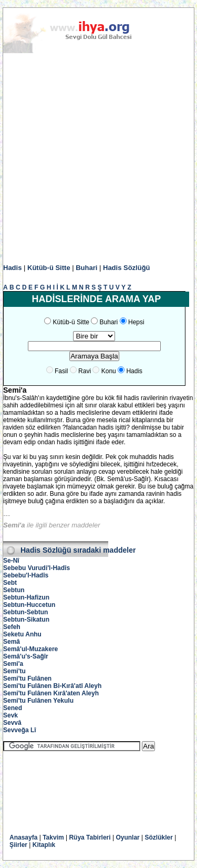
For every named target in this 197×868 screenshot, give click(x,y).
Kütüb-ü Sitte (49, 268)
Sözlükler (159, 837)
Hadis (12, 268)
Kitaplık (44, 845)
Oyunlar (127, 837)
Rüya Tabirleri (90, 837)
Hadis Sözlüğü (127, 268)
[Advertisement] (98, 159)
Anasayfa (23, 837)
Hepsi (136, 322)
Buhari (86, 268)
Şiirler (18, 845)
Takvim (53, 837)
